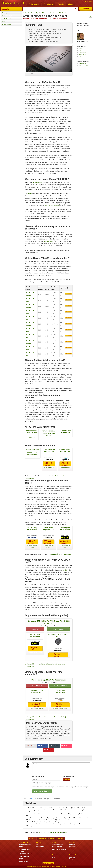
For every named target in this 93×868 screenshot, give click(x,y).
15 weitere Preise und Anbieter (37, 709)
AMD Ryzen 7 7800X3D (52, 205)
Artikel (37, 845)
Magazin (5, 9)
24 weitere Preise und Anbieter (49, 468)
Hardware (21, 851)
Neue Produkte (23, 848)
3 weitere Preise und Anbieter (65, 468)
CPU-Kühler (82, 52)
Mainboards (82, 54)
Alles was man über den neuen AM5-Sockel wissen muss (58, 13)
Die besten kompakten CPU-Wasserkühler (49, 680)
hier (32, 421)
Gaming (4, 13)
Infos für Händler (57, 848)
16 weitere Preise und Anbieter (48, 546)
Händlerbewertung (57, 846)
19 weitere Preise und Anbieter (35, 652)
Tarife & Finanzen (23, 862)
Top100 (21, 846)
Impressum (72, 845)
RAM (80, 56)
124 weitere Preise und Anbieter (65, 546)
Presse (71, 848)
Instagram (66, 746)
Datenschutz (73, 846)
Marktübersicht (7, 19)
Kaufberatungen (7, 16)
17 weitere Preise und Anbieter (32, 546)
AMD (80, 48)
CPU (80, 50)
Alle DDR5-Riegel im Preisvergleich (61, 554)
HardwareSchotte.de (28, 13)
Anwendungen (38, 182)
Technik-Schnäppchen (25, 845)
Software (21, 855)
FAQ (54, 857)
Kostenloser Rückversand (59, 850)
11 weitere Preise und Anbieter (60, 709)
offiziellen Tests (48, 241)
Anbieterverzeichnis (58, 845)
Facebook (43, 746)
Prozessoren (82, 63)
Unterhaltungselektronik (25, 853)
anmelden (66, 779)
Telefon (21, 858)
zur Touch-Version (48, 863)
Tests (4, 22)
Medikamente (22, 860)
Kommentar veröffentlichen (42, 791)
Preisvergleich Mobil (24, 850)
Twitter (55, 746)
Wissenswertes (7, 25)
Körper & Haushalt (24, 857)
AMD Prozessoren (84, 65)
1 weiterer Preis (32, 437)
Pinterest (49, 750)
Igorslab (65, 570)
